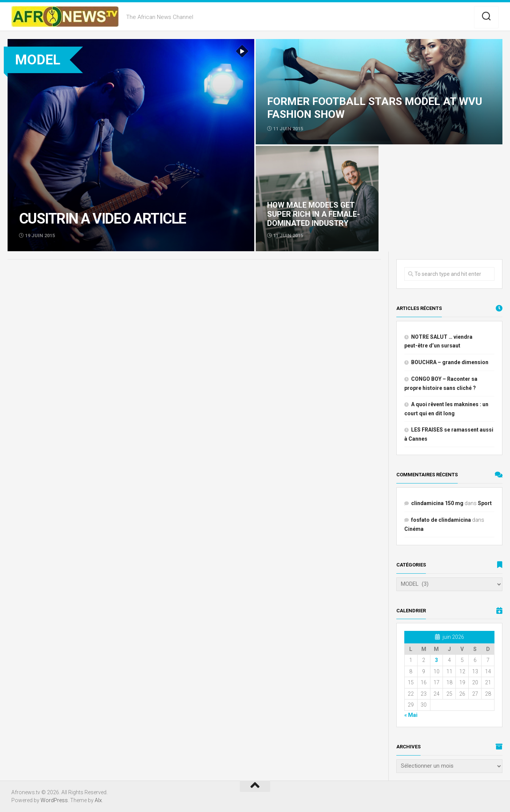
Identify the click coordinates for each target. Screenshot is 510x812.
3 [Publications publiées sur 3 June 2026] (436, 660)
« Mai (411, 715)
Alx (98, 800)
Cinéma (414, 529)
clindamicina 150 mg (437, 503)
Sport (485, 503)
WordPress (54, 800)
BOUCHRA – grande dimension (450, 362)
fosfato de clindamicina (441, 520)
